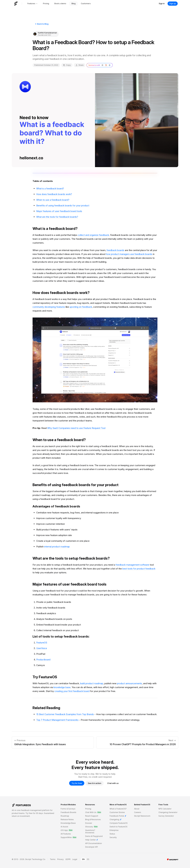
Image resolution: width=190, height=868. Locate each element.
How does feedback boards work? (54, 194)
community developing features (49, 307)
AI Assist (64, 827)
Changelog (116, 819)
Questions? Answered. (90, 831)
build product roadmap (92, 683)
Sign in (162, 4)
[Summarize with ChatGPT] (102, 65)
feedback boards (115, 250)
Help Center (92, 840)
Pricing (46, 4)
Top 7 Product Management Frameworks (57, 720)
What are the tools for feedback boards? (57, 217)
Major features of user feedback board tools (59, 211)
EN (83, 859)
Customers (86, 4)
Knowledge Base (68, 823)
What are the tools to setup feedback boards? (71, 558)
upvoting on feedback (81, 307)
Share (80, 65)
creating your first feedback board (72, 691)
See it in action (95, 783)
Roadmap (65, 816)
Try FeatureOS (45, 677)
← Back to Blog (42, 24)
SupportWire (69, 837)
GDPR (68, 859)
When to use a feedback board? (53, 200)
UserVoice (42, 648)
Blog (74, 4)
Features (32, 4)
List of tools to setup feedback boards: (61, 637)
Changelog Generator (168, 812)
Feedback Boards (68, 812)
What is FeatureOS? (118, 809)
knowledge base (62, 687)
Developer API (92, 847)
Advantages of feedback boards (56, 506)
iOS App (67, 830)
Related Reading (46, 708)
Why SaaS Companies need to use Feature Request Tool (76, 428)
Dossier (89, 823)
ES (88, 859)
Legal (75, 859)
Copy (67, 65)
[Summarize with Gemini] (110, 65)
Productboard (43, 660)
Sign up (173, 4)
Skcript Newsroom (142, 816)
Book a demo (60, 4)
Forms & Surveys (68, 809)
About (137, 809)
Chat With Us (93, 812)
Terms (53, 859)
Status (112, 834)
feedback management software (132, 565)
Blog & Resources (93, 819)
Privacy (60, 859)
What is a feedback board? (50, 188)
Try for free (77, 783)
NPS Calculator (165, 809)
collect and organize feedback (93, 235)
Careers (138, 812)
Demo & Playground (94, 836)
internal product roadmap (57, 547)
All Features (66, 834)
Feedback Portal (118, 816)
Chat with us (113, 783)
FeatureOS (42, 643)
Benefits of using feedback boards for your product (63, 205)
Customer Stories (117, 812)
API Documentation (94, 843)
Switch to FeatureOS (118, 827)
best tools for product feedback (139, 569)
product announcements (129, 683)
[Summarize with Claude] (106, 65)
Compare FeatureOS (119, 823)
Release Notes (67, 819)
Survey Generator (166, 816)
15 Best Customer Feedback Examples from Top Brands (65, 714)
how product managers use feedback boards (129, 254)
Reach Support (92, 816)
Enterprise (114, 830)
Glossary (92, 827)
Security (113, 837)
